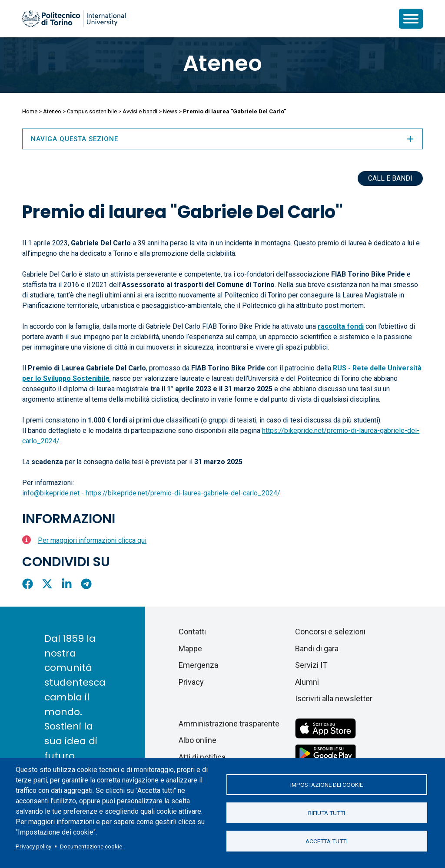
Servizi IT (311, 665)
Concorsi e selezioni (330, 632)
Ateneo (222, 63)
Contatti (192, 632)
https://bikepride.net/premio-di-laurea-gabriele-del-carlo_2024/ (183, 493)
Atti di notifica (202, 757)
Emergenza (198, 665)
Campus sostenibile (92, 111)
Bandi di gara (317, 649)
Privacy (191, 682)
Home (30, 111)
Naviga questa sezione (222, 139)
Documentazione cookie (91, 846)
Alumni (307, 682)
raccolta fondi (341, 326)
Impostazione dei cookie (327, 785)
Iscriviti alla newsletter (334, 698)
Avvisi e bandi (140, 111)
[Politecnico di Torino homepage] (74, 19)
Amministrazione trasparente (229, 724)
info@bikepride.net (51, 493)
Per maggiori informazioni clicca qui (92, 540)
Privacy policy (33, 846)
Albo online (198, 740)
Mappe (190, 649)
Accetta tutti (327, 841)
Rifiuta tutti (327, 813)
